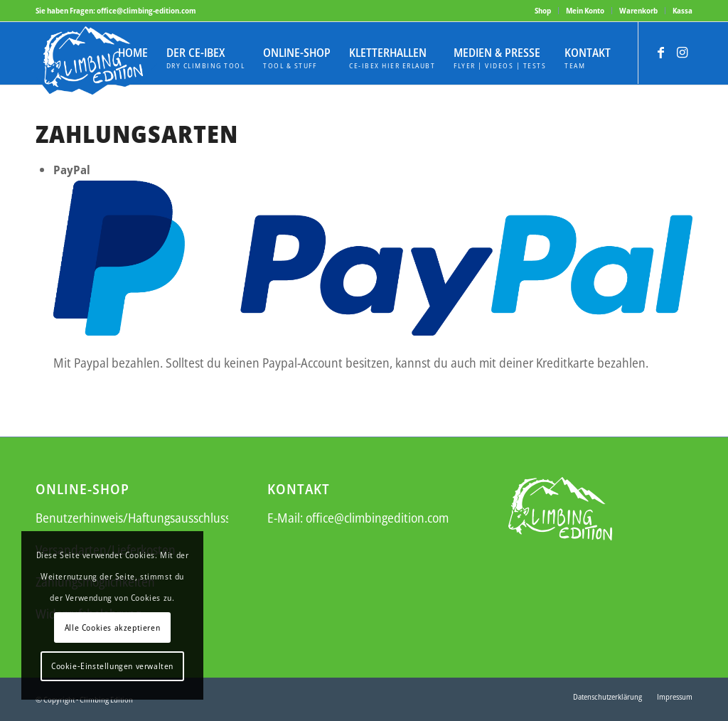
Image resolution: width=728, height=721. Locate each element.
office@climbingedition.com (377, 518)
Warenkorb (638, 10)
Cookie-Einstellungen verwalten (112, 666)
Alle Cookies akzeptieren (112, 627)
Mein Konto (585, 10)
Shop (543, 10)
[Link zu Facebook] (660, 52)
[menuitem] (543, 11)
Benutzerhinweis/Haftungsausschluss (133, 518)
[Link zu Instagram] (682, 52)
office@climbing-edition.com (146, 10)
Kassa (682, 10)
